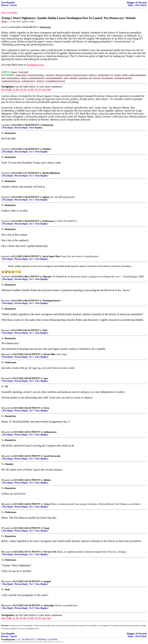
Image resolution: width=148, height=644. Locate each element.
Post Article (141, 5)
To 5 (31, 381)
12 (2, 408)
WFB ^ (5, 21)
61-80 (31, 90)
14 (2, 456)
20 (2, 605)
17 (2, 528)
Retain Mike (50, 354)
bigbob (46, 197)
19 (2, 581)
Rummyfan (48, 125)
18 (2, 552)
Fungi (46, 528)
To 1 (31, 152)
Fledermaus (48, 221)
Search (13, 5)
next (44, 90)
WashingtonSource (52, 301)
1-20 (9, 90)
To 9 (31, 608)
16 (2, 504)
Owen (46, 408)
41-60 (23, 90)
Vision (47, 504)
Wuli (45, 330)
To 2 (31, 483)
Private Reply (21, 128)
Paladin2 (47, 149)
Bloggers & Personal (137, 3)
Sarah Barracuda (52, 456)
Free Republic (8, 3)
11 (2, 378)
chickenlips (49, 605)
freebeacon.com (35, 65)
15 (2, 480)
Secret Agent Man (51, 256)
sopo (46, 378)
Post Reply (8, 128)
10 (2, 354)
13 (2, 432)
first (3, 90)
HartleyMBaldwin (51, 173)
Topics (131, 5)
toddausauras (50, 432)
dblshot (47, 480)
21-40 (16, 90)
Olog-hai (47, 277)
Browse (5, 5)
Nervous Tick (50, 552)
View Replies (36, 128)
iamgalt (47, 581)
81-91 (38, 90)
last (49, 90)
